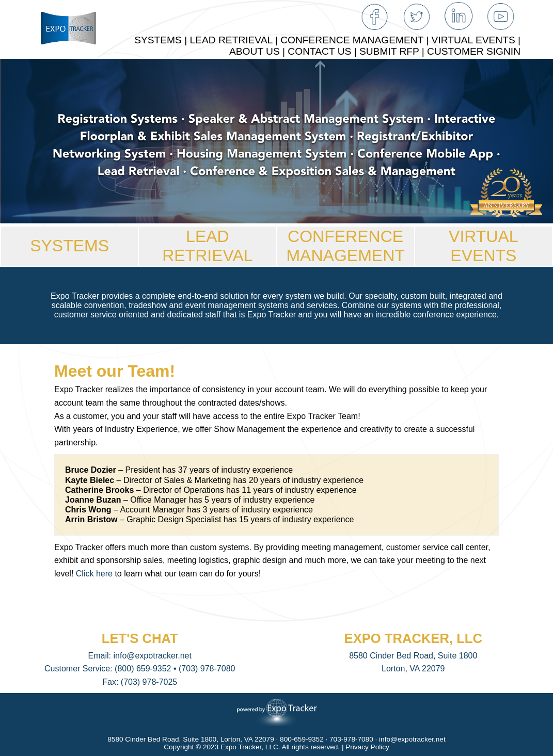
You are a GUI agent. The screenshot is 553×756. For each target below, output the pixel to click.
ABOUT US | (258, 51)
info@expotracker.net (152, 656)
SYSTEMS (69, 246)
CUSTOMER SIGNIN (474, 51)
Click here (94, 574)
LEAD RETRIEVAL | (235, 40)
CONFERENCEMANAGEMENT (345, 246)
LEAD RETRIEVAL (207, 246)
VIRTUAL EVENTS (484, 246)
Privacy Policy (367, 747)
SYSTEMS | (162, 40)
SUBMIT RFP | (393, 51)
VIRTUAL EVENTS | (476, 40)
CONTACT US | (323, 51)
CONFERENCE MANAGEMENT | (356, 40)
